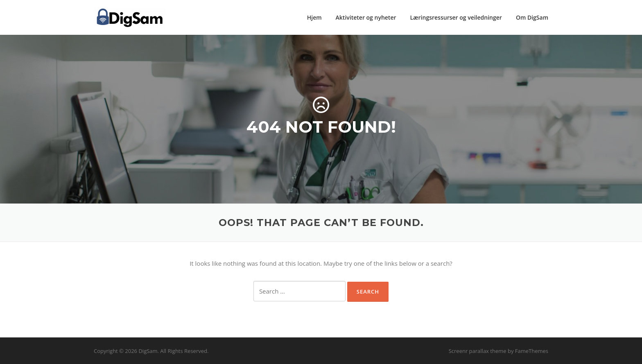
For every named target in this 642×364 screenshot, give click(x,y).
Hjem (314, 17)
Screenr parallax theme (478, 351)
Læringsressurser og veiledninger (456, 17)
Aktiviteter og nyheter (366, 17)
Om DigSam (532, 17)
